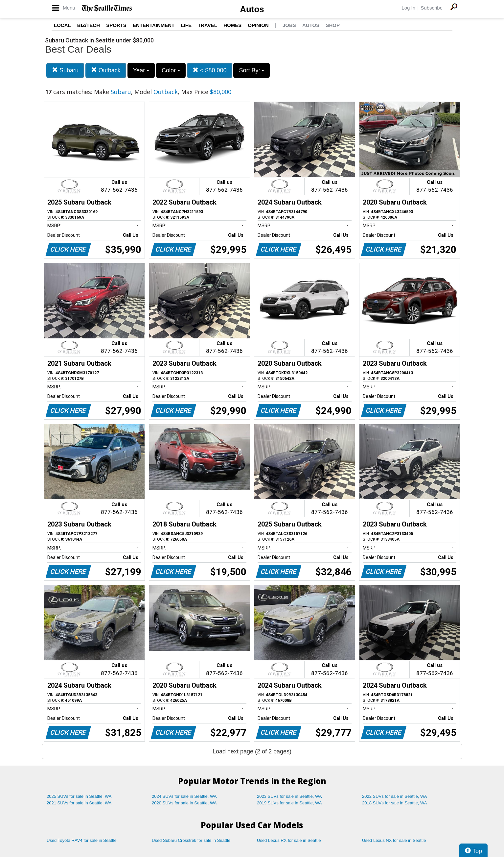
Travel (207, 25)
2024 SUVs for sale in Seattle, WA (184, 796)
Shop (333, 25)
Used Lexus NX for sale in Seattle (394, 840)
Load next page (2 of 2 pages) (252, 751)
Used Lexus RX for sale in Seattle (289, 840)
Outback (106, 70)
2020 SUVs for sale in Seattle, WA (184, 803)
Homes (232, 25)
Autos (252, 9)
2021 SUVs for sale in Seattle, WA (79, 803)
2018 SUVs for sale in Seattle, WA (395, 803)
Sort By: (252, 70)
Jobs (289, 25)
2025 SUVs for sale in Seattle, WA (79, 796)
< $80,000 (210, 70)
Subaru (65, 70)
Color (171, 70)
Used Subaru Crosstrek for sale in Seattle (191, 840)
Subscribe (432, 8)
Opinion (258, 25)
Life (186, 25)
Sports (116, 25)
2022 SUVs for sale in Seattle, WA (395, 796)
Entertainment (154, 25)
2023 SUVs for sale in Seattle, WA (289, 796)
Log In (408, 8)
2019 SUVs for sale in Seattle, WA (289, 803)
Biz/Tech (89, 25)
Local (62, 25)
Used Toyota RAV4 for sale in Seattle (82, 840)
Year (141, 70)
